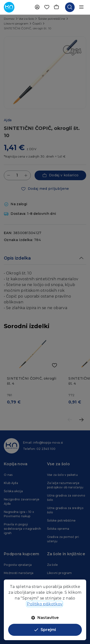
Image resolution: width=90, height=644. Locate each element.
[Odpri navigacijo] (81, 7)
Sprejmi (45, 630)
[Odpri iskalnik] (70, 7)
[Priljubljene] (47, 7)
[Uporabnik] (37, 7)
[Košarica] (56, 7)
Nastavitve (45, 618)
